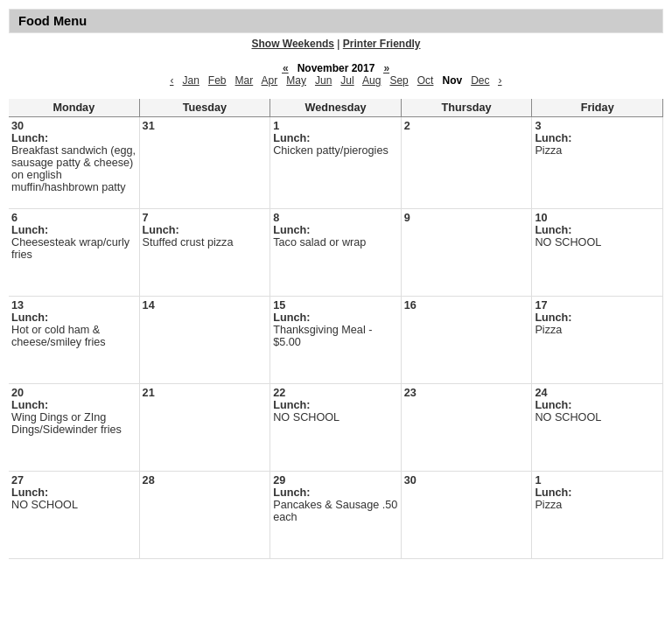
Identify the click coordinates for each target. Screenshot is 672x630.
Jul (347, 80)
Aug (371, 80)
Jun (323, 80)
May (296, 80)
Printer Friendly (382, 44)
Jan (190, 80)
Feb (217, 80)
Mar (245, 80)
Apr (270, 80)
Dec (480, 80)
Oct (426, 80)
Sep (399, 80)
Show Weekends (293, 44)
